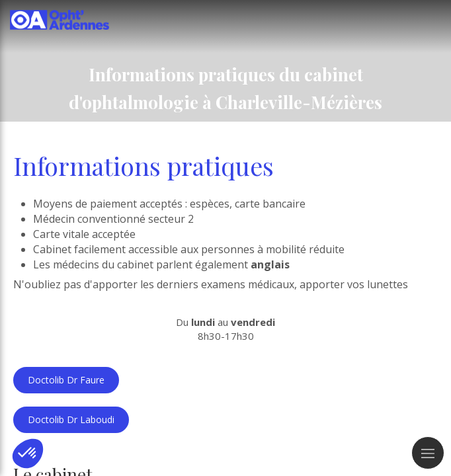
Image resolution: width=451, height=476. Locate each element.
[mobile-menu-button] (428, 453)
